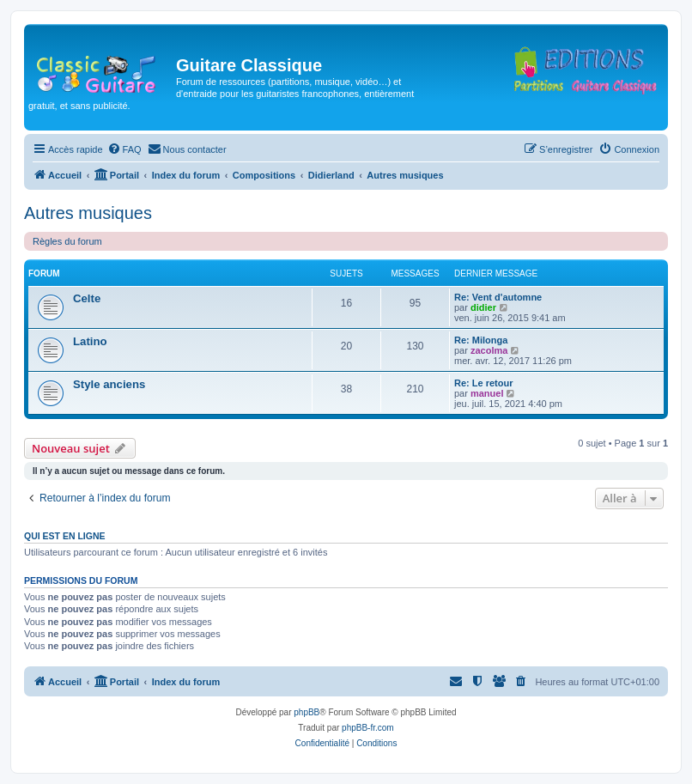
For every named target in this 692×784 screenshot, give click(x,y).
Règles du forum (67, 241)
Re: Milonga (481, 340)
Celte (87, 298)
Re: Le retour (483, 383)
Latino (90, 341)
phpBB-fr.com (368, 728)
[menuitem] (124, 149)
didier (483, 307)
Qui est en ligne (65, 536)
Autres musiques (88, 213)
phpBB (307, 712)
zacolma (489, 350)
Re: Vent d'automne (498, 297)
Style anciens (109, 384)
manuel (487, 393)
